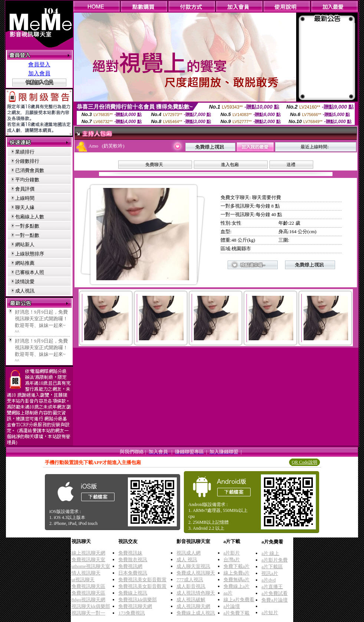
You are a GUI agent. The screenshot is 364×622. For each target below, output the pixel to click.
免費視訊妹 (130, 553)
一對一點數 (27, 235)
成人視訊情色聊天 (196, 593)
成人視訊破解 (191, 600)
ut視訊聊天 (83, 580)
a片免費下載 (237, 613)
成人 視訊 (187, 560)
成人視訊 (25, 291)
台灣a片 (232, 560)
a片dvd (268, 580)
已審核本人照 (30, 272)
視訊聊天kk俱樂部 (91, 606)
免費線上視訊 (133, 593)
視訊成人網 (188, 553)
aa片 (228, 593)
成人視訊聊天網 (193, 606)
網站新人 (25, 244)
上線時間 (25, 198)
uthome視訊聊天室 (91, 566)
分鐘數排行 (27, 161)
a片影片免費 (274, 560)
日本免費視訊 (133, 573)
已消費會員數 (30, 170)
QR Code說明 (305, 462)
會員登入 (39, 64)
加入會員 (39, 73)
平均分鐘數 (27, 180)
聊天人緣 (25, 207)
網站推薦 (25, 263)
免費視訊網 (130, 566)
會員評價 (25, 189)
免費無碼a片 (237, 580)
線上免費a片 (237, 573)
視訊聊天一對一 (88, 613)
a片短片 (270, 613)
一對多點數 (27, 226)
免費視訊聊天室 (88, 560)
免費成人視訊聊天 (196, 573)
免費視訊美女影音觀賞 (142, 580)
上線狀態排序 (30, 254)
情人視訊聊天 (86, 573)
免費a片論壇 (274, 600)
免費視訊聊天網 (135, 606)
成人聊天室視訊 (193, 566)
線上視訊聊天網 (88, 553)
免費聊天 (154, 165)
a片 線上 (270, 553)
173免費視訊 (132, 613)
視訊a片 (270, 573)
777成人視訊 (190, 580)
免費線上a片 (237, 586)
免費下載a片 (237, 566)
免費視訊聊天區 (88, 586)
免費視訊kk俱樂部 (138, 600)
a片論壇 (232, 606)
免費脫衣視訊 (133, 560)
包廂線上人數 (30, 217)
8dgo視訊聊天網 (88, 600)
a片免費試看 (274, 593)
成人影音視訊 (191, 586)
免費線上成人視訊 (196, 613)
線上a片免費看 (239, 600)
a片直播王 (272, 587)
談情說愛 (25, 282)
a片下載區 (272, 567)
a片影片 (232, 553)
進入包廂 (230, 165)
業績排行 (25, 152)
